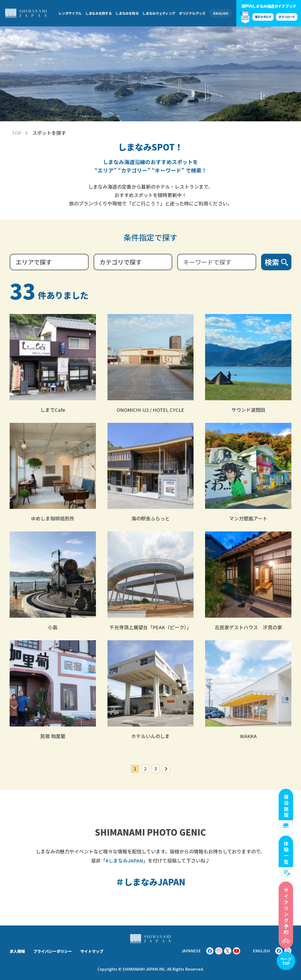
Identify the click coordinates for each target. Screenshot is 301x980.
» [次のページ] (166, 769)
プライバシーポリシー (53, 951)
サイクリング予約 (286, 912)
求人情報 (17, 951)
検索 (272, 262)
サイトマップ (92, 951)
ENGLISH (221, 13)
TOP (17, 133)
